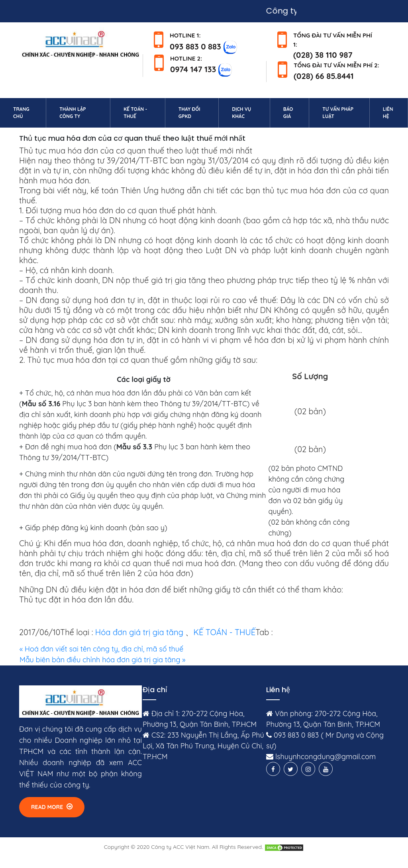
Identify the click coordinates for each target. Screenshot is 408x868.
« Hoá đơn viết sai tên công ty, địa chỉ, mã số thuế (101, 649)
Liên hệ (394, 113)
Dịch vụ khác (241, 113)
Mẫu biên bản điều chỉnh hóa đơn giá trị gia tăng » (102, 660)
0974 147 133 (193, 69)
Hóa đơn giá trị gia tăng (139, 632)
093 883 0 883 (195, 46)
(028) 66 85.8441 (324, 76)
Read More (52, 807)
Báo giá (288, 113)
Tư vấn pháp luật (338, 113)
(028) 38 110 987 (323, 55)
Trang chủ (28, 113)
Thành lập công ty (73, 113)
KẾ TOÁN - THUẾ (224, 632)
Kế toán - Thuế (135, 113)
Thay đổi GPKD (189, 113)
